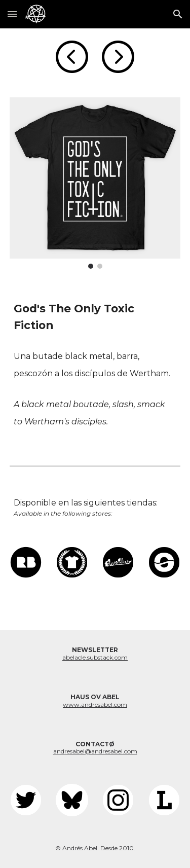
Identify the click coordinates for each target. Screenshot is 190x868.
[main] (95, 317)
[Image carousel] (95, 183)
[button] (12, 14)
